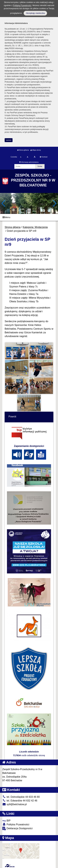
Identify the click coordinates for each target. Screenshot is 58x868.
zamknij (9, 140)
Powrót (12, 417)
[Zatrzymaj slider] (29, 211)
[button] (4, 203)
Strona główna (23, 150)
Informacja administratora (29, 162)
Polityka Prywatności (16, 824)
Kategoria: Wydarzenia (35, 227)
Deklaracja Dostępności (17, 829)
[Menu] (29, 217)
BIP (6, 821)
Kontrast (44, 157)
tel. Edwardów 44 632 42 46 (20, 801)
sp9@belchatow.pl (15, 804)
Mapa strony (36, 150)
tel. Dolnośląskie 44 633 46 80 (21, 797)
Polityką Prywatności (22, 5)
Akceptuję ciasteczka (35, 13)
